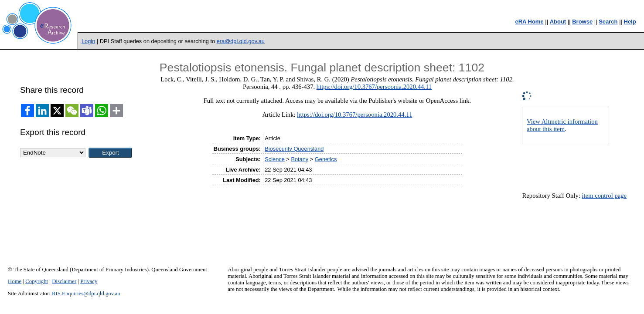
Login (88, 41)
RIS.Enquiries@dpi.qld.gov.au (86, 294)
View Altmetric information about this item (562, 125)
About (558, 22)
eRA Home (529, 22)
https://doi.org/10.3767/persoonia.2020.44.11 (374, 87)
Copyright (37, 281)
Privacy (89, 281)
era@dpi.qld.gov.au (241, 41)
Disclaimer (64, 281)
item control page (605, 196)
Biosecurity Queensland (294, 149)
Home (15, 281)
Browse (582, 22)
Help (630, 22)
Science (275, 159)
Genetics (326, 159)
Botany (300, 159)
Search (608, 22)
